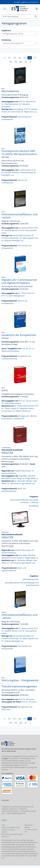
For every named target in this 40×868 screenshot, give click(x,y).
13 (14, 58)
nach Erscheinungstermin (21, 43)
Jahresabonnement (31, 579)
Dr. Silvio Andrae (14, 483)
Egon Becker (27, 483)
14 (19, 58)
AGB (3, 832)
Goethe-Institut (25, 170)
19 (16, 62)
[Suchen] (17, 16)
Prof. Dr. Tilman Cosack (28, 401)
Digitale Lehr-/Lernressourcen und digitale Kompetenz (19, 281)
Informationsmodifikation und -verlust (20, 216)
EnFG (5, 390)
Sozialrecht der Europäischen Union (19, 336)
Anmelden (17, 2)
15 (25, 58)
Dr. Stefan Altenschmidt (11, 403)
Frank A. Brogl (16, 478)
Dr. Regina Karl (27, 112)
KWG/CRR (7, 453)
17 (35, 58)
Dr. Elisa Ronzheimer (10, 104)
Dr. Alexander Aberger (24, 481)
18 (10, 62)
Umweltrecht (19, 419)
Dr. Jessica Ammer (26, 228)
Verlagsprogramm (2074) (21, 34)
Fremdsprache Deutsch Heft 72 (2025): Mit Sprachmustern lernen (19, 154)
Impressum (6, 836)
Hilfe (3, 825)
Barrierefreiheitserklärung (11, 834)
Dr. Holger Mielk (29, 478)
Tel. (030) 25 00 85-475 (31, 831)
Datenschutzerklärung (10, 827)
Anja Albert (23, 476)
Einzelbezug (34, 506)
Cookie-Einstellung (8, 830)
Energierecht (24, 416)
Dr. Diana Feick (25, 293)
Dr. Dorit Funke (14, 112)
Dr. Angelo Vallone (20, 411)
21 (26, 62)
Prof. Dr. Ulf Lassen (26, 699)
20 (21, 62)
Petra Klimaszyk (27, 173)
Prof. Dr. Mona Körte (27, 102)
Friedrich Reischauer (23, 471)
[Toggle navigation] (5, 9)
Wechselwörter (11, 91)
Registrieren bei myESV (29, 2)
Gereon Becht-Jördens (22, 235)
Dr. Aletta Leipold (27, 238)
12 (9, 58)
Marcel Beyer (18, 109)
